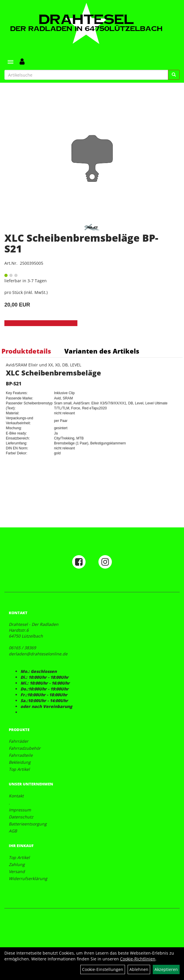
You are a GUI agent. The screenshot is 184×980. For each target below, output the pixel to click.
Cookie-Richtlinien (138, 959)
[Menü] (11, 62)
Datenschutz (21, 817)
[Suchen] (174, 75)
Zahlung (17, 864)
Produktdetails (26, 351)
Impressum (20, 810)
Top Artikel (19, 769)
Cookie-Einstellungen (103, 969)
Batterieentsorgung (28, 824)
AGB (13, 831)
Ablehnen (139, 969)
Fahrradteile (21, 755)
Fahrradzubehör (25, 748)
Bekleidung (20, 762)
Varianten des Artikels (102, 351)
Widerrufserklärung (28, 878)
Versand (17, 871)
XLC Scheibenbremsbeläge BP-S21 (81, 243)
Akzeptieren (166, 969)
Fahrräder (19, 741)
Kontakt (16, 796)
